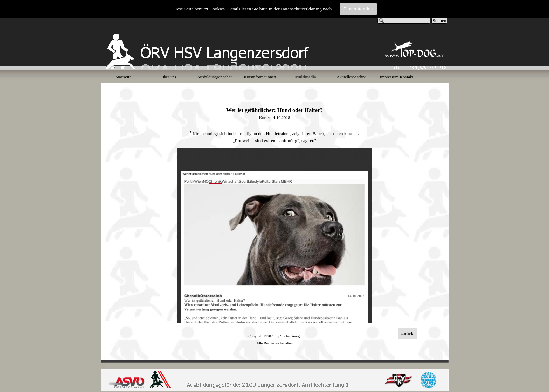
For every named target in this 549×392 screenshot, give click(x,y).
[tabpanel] (274, 118)
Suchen (439, 20)
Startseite (123, 77)
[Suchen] (404, 21)
